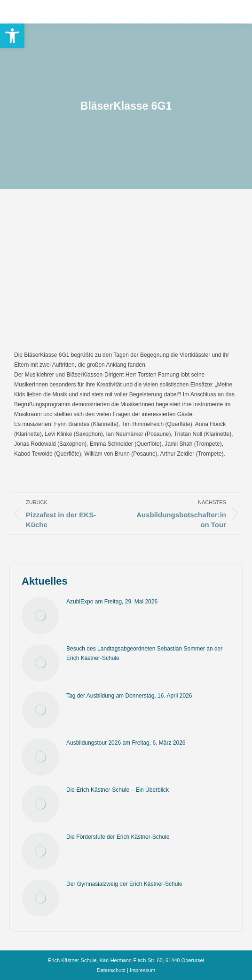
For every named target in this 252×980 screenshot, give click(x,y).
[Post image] (40, 616)
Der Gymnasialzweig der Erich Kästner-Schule (124, 884)
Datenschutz (111, 970)
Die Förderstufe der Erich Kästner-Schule (118, 837)
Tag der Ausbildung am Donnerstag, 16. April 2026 (129, 696)
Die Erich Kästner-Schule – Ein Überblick (118, 790)
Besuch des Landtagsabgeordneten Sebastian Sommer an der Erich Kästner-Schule (144, 653)
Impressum (142, 970)
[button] (12, 36)
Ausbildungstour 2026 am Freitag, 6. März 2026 (126, 743)
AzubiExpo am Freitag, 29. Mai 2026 (112, 602)
